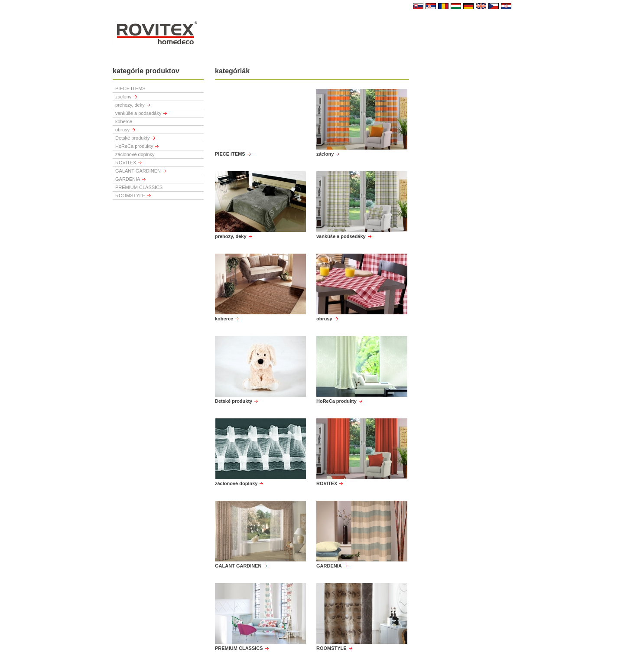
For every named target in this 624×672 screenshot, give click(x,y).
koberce (124, 121)
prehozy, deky (130, 105)
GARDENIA (128, 179)
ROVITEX (126, 163)
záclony (123, 97)
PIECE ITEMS (130, 88)
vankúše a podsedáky (138, 113)
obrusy (122, 130)
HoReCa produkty (134, 146)
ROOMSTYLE (130, 196)
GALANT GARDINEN (138, 171)
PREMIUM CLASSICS (139, 187)
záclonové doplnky (135, 154)
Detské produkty (132, 138)
